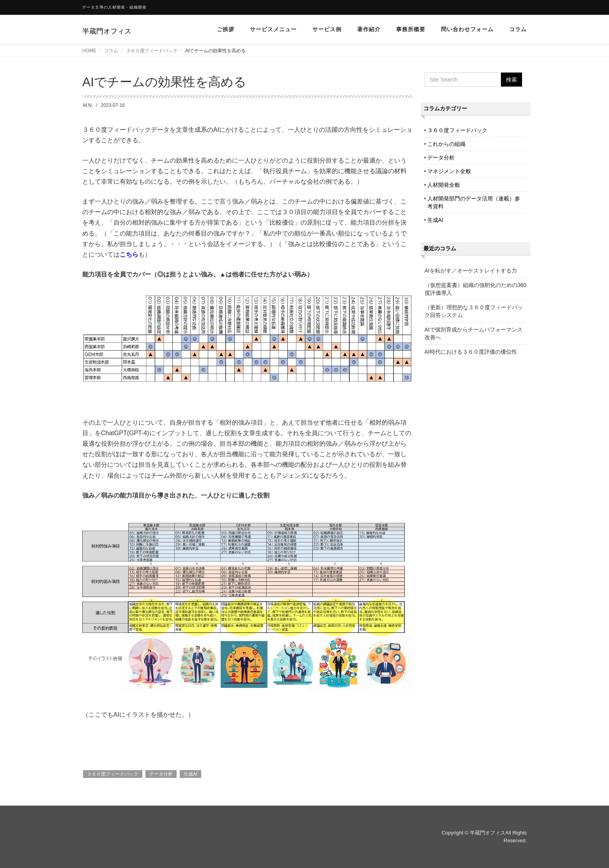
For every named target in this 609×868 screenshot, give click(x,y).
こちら (129, 254)
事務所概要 (411, 29)
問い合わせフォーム (467, 29)
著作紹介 (369, 29)
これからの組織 (446, 144)
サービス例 (327, 29)
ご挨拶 (226, 29)
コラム (518, 29)
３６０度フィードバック (152, 51)
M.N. (88, 105)
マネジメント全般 (449, 171)
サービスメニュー (273, 29)
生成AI (190, 774)
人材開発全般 (444, 185)
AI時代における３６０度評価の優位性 (471, 352)
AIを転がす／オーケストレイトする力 (471, 271)
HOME (89, 51)
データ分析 (161, 774)
